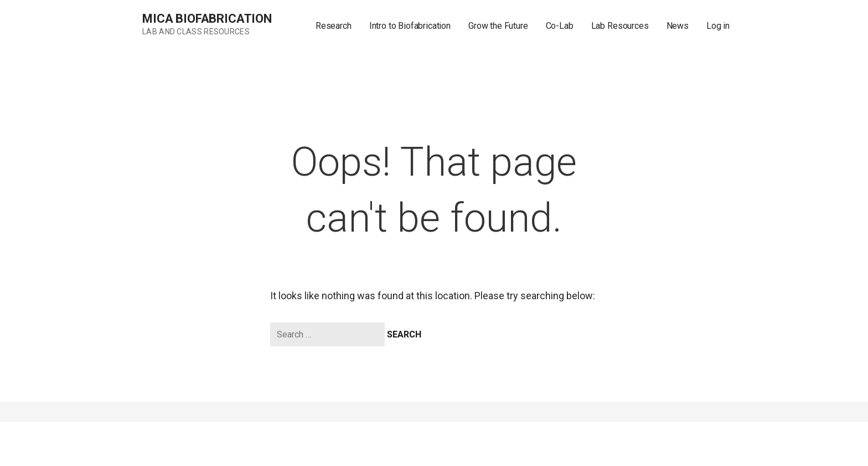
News (678, 26)
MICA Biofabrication (207, 19)
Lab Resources (620, 26)
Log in (718, 26)
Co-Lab (560, 26)
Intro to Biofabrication (410, 26)
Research (334, 26)
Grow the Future (498, 26)
